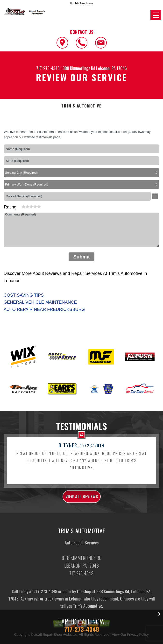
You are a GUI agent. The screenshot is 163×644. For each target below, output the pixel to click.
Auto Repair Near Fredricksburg (44, 309)
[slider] (31, 207)
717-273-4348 (48, 68)
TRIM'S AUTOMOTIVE (81, 106)
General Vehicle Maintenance (40, 302)
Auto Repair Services (82, 546)
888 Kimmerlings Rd (79, 68)
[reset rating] (20, 206)
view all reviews (82, 500)
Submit (82, 257)
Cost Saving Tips (24, 295)
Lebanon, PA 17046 (111, 68)
